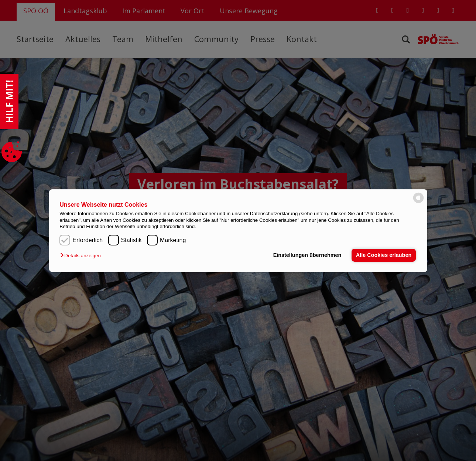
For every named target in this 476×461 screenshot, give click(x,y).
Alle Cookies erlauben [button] (384, 255)
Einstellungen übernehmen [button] (307, 255)
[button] (82, 256)
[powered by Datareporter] (418, 202)
